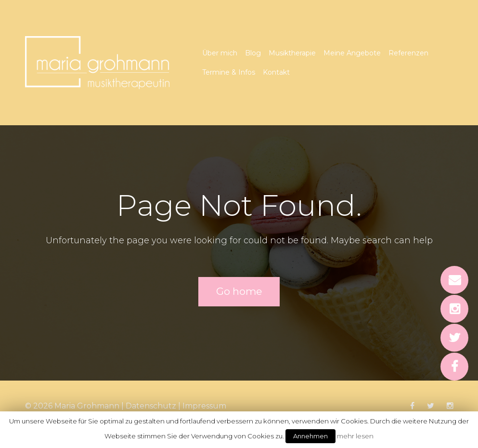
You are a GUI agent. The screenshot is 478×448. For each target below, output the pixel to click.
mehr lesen (355, 436)
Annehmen (310, 436)
